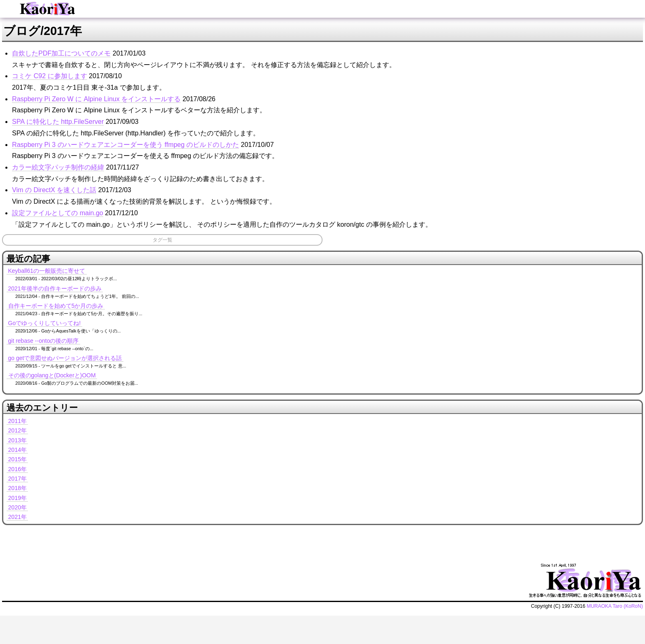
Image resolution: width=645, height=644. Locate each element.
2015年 (17, 459)
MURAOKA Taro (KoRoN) (615, 606)
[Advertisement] (225, 542)
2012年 (17, 430)
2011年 (17, 421)
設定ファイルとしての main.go (57, 213)
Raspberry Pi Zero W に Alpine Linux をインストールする (96, 99)
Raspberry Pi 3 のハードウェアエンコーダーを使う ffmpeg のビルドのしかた (125, 145)
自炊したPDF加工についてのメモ (61, 53)
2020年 (17, 507)
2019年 (17, 498)
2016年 (17, 469)
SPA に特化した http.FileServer (58, 122)
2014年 (17, 450)
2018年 (17, 488)
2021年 (17, 517)
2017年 (17, 479)
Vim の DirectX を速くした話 (54, 190)
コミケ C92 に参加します (49, 76)
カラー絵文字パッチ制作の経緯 (58, 167)
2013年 (17, 440)
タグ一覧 (162, 240)
